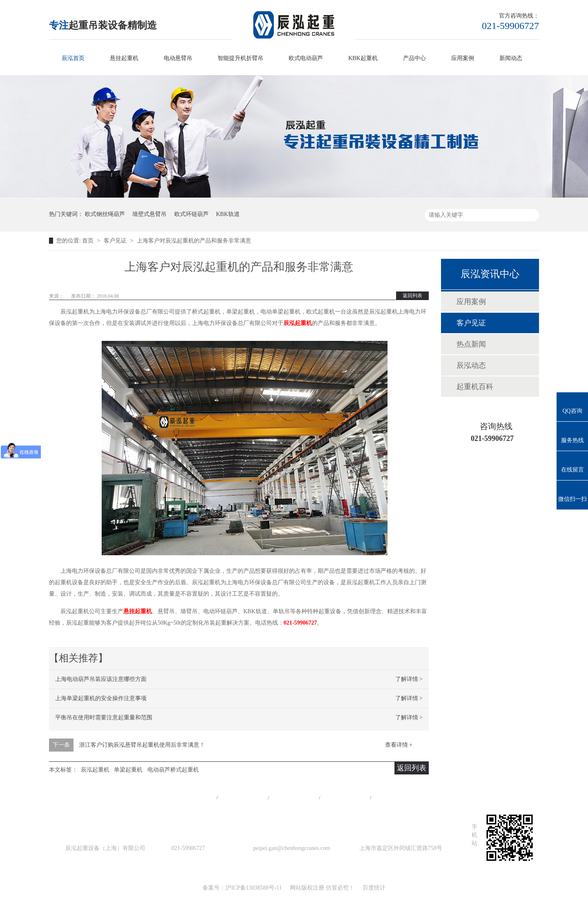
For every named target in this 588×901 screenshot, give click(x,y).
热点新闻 (471, 344)
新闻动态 (511, 58)
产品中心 (414, 58)
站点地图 (345, 798)
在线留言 (396, 798)
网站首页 (192, 798)
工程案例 (294, 798)
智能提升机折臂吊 (241, 58)
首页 (89, 241)
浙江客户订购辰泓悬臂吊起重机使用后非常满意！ (142, 745)
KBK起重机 (363, 58)
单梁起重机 (128, 770)
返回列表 (412, 296)
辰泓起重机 (298, 323)
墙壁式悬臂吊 (149, 214)
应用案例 (463, 58)
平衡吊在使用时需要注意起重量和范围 (104, 717)
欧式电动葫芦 (306, 58)
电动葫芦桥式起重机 (173, 770)
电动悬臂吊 (178, 58)
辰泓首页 (73, 58)
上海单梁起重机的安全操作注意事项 (101, 698)
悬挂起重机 (124, 58)
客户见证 (116, 241)
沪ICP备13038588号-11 (254, 888)
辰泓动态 (471, 365)
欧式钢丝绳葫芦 (105, 214)
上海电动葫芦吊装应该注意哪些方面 (101, 679)
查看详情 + (399, 745)
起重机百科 (475, 387)
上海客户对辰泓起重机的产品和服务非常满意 (194, 241)
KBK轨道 (228, 214)
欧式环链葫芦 (192, 214)
